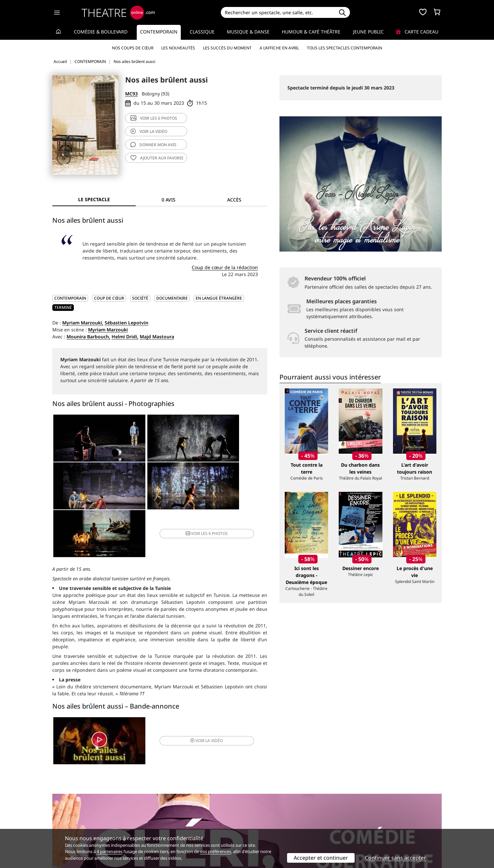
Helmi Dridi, (125, 337)
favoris (157, 158)
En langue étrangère (219, 298)
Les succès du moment (227, 48)
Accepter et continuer (321, 858)
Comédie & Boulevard (101, 32)
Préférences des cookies (178, 827)
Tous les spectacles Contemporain (345, 48)
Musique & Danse (248, 32)
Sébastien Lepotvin (126, 323)
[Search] (278, 12)
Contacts (62, 827)
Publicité (261, 813)
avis (153, 145)
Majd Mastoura (157, 337)
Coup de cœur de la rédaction (225, 267)
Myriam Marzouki (108, 330)
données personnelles (192, 820)
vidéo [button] (195, 699)
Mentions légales (71, 820)
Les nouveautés (178, 48)
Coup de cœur (109, 298)
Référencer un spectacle (278, 806)
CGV (156, 820)
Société (140, 298)
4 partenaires (110, 851)
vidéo (149, 131)
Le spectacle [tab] (94, 199)
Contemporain (159, 32)
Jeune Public (368, 32)
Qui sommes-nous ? (74, 806)
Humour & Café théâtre (311, 32)
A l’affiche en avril (279, 48)
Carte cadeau (417, 32)
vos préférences (216, 851)
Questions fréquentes (176, 813)
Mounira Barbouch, (88, 337)
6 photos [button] (231, 490)
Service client (166, 806)
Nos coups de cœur (133, 48)
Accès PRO (263, 820)
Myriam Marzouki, (83, 323)
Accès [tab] (234, 200)
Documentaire (172, 298)
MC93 (131, 94)
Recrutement (67, 813)
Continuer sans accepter (395, 858)
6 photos (154, 118)
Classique (202, 32)
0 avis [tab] (169, 200)
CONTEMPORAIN (70, 298)
